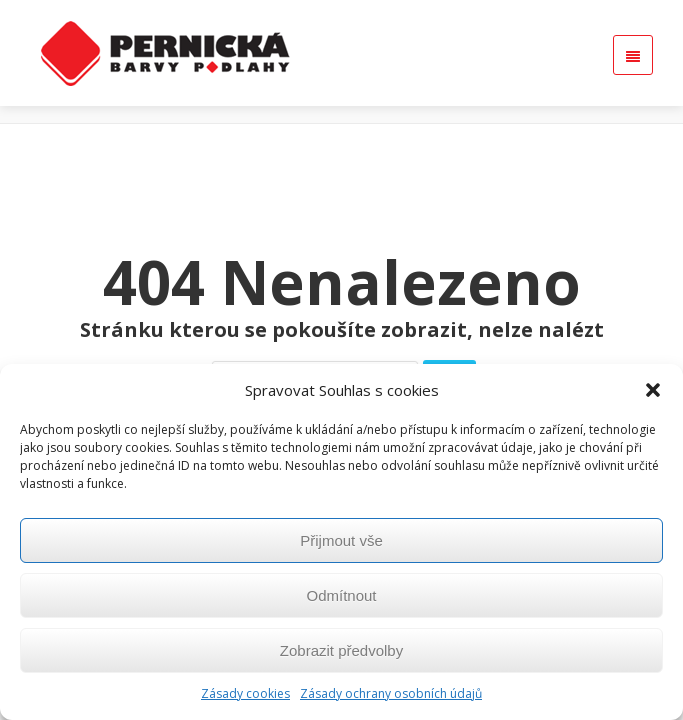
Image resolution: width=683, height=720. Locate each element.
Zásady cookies (245, 693)
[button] (653, 390)
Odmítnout (341, 595)
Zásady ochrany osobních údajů (391, 693)
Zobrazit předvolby (341, 650)
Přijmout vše (341, 540)
